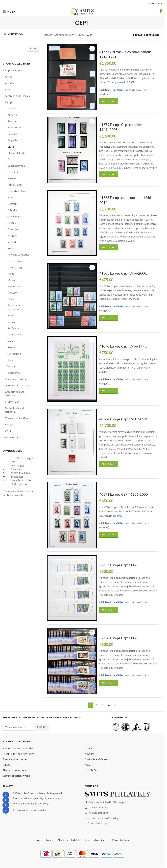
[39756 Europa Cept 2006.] (72, 661)
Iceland (12, 242)
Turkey (11, 360)
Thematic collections (17, 418)
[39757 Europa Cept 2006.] (72, 588)
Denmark (13, 172)
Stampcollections (12, 70)
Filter (33, 49)
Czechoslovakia (17, 166)
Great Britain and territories (15, 393)
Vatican (12, 366)
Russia (12, 322)
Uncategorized (11, 437)
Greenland (14, 229)
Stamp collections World (17, 776)
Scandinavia (15, 334)
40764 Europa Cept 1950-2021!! (124, 419)
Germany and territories (19, 385)
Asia (8, 89)
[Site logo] (82, 11)
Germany (13, 204)
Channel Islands (17, 153)
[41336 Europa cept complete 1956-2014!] (72, 223)
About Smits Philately (69, 840)
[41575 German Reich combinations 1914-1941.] (72, 77)
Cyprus (12, 159)
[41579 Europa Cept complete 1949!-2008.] (72, 150)
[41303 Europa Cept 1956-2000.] (72, 296)
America (10, 83)
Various (9, 424)
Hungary (12, 235)
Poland (12, 299)
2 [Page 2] (97, 705)
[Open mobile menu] (9, 12)
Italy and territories (18, 254)
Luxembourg (15, 267)
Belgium (12, 134)
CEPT (11, 147)
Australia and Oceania (18, 96)
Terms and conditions (96, 840)
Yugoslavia (14, 373)
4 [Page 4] (109, 705)
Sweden (12, 347)
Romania (13, 315)
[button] (108, 101)
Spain (11, 341)
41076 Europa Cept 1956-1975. (123, 346)
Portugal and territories (15, 307)
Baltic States (15, 127)
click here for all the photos (117, 90)
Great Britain (15, 216)
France (12, 197)
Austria (12, 121)
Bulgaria (12, 140)
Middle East (12, 402)
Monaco (12, 280)
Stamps (48, 35)
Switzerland (14, 354)
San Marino (14, 328)
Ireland (12, 248)
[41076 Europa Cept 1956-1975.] (72, 369)
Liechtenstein (15, 261)
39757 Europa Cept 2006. (119, 565)
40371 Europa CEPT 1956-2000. (124, 494)
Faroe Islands (15, 185)
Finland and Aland (18, 191)
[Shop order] (148, 35)
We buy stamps (44, 840)
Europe (9, 102)
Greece (12, 223)
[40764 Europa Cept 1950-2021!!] (72, 442)
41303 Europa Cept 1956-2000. (123, 273)
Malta (11, 273)
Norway (12, 293)
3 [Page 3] (103, 705)
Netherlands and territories (15, 410)
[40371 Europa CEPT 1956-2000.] (72, 515)
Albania (12, 108)
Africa (8, 77)
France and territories (18, 379)
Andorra (12, 115)
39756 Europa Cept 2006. (119, 638)
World (8, 431)
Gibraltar (12, 210)
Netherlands (15, 286)
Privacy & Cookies (122, 840)
